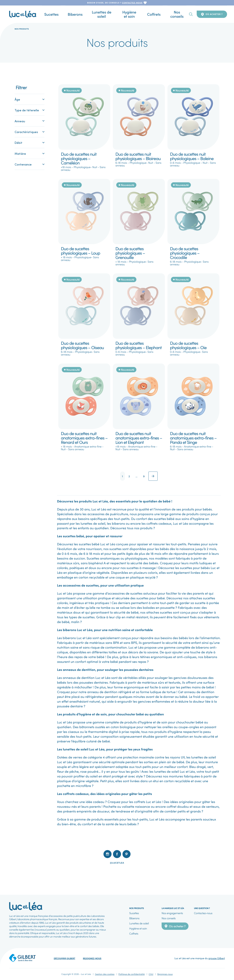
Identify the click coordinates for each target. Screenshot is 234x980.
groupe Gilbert (217, 958)
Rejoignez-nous (92, 958)
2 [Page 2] (129, 476)
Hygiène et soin (128, 14)
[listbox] (117, 871)
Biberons (73, 14)
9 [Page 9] (144, 476)
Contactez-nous (203, 913)
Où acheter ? (212, 14)
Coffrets (150, 14)
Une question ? (202, 908)
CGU (151, 974)
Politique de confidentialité (132, 974)
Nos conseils (170, 14)
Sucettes (55, 14)
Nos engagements (172, 913)
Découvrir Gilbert (64, 958)
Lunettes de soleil (97, 14)
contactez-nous (132, 3)
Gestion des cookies (105, 974)
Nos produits (137, 908)
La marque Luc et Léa (173, 908)
